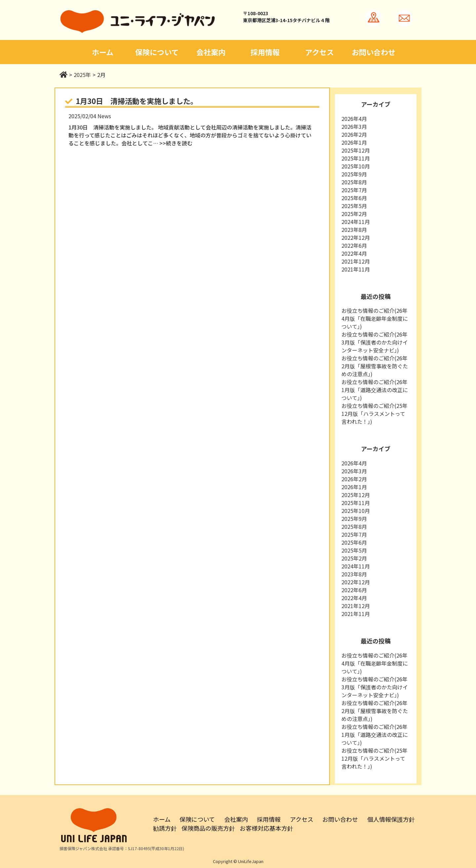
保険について (157, 52)
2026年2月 (354, 134)
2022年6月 (354, 245)
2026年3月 (354, 127)
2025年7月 (354, 190)
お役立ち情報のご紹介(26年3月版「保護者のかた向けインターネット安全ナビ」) (375, 342)
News (104, 116)
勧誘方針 (165, 828)
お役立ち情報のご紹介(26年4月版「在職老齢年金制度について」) (375, 318)
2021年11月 (356, 269)
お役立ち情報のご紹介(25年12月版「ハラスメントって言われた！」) (375, 414)
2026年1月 (354, 142)
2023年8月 (354, 230)
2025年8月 (354, 182)
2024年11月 (356, 222)
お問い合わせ (374, 52)
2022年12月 (356, 237)
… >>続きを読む (173, 143)
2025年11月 (356, 158)
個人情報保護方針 (391, 819)
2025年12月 (356, 150)
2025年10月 (356, 166)
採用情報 (265, 52)
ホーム (103, 52)
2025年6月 (354, 198)
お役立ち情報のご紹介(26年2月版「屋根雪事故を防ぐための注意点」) (375, 366)
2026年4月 (354, 119)
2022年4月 (354, 253)
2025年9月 (354, 174)
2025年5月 (354, 206)
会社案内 (211, 52)
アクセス (319, 52)
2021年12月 (356, 261)
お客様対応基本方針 (266, 828)
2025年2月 (354, 214)
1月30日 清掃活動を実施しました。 (137, 101)
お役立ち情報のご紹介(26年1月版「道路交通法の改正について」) (375, 390)
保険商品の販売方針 (208, 828)
